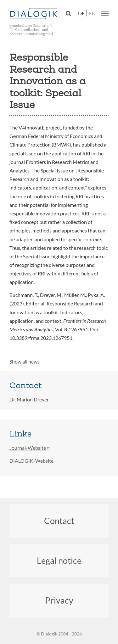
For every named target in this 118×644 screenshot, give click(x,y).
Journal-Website (30, 448)
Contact (59, 521)
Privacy (59, 600)
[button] (105, 13)
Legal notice (59, 560)
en (92, 13)
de (81, 13)
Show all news (25, 361)
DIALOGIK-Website (31, 461)
